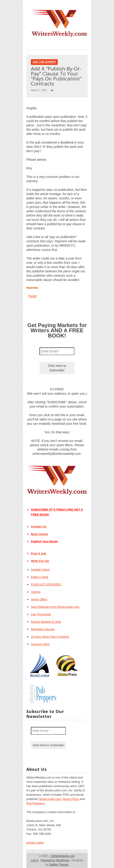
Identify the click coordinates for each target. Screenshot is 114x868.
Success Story (40, 644)
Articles (36, 592)
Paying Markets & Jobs (46, 622)
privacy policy (35, 843)
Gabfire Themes (59, 865)
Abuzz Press (71, 799)
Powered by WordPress (55, 860)
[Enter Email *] (57, 351)
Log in (35, 860)
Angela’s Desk (40, 570)
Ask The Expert (44, 62)
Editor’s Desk (40, 577)
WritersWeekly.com (62, 856)
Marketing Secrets (43, 629)
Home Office (39, 599)
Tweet (32, 296)
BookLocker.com (50, 799)
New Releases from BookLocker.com (55, 607)
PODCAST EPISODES (46, 584)
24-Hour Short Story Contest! (50, 637)
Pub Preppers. (36, 803)
